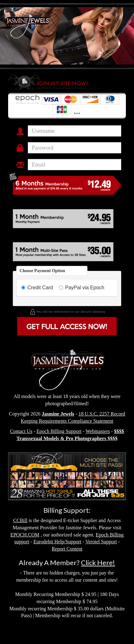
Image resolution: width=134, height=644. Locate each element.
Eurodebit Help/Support (57, 542)
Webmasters (98, 431)
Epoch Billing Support (59, 431)
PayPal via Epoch (82, 288)
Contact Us (21, 431)
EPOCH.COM (25, 535)
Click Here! (98, 562)
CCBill (20, 520)
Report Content (67, 549)
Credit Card (37, 288)
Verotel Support (101, 542)
